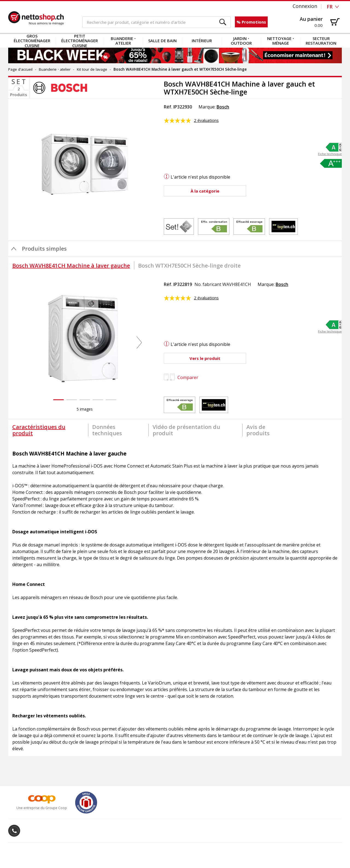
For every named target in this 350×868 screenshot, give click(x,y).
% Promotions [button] (251, 22)
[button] (223, 22)
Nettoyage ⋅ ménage (281, 41)
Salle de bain (162, 41)
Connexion (305, 6)
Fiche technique (330, 154)
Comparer (181, 377)
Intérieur (202, 41)
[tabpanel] (175, 598)
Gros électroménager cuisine (32, 41)
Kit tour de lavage (92, 69)
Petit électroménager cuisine (80, 41)
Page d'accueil (20, 69)
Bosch (223, 107)
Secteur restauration (321, 41)
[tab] (71, 265)
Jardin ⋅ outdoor (241, 41)
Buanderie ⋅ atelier (123, 41)
